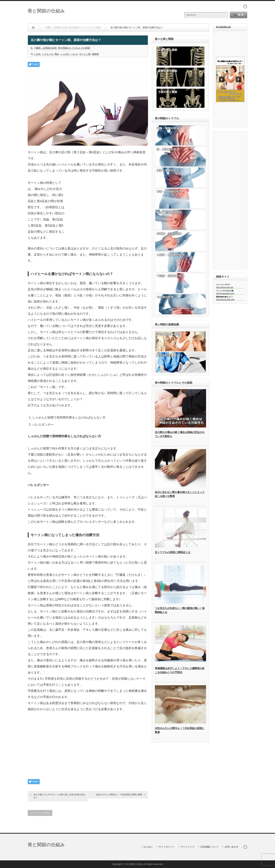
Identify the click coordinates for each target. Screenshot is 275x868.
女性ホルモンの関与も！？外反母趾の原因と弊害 (119, 795)
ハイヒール (48, 54)
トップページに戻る (40, 813)
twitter (245, 6)
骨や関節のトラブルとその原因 (85, 27)
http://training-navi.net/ (225, 287)
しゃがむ (65, 54)
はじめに (148, 847)
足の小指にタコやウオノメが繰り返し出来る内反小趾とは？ (60, 796)
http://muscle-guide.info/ (225, 299)
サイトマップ (188, 847)
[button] (230, 79)
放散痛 (95, 54)
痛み (57, 54)
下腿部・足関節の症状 (56, 27)
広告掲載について (209, 847)
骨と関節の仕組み (46, 11)
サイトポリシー (167, 847)
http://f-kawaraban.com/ (225, 293)
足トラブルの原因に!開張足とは (173, 552)
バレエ (74, 54)
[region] (230, 79)
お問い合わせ (231, 847)
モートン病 (85, 54)
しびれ (37, 54)
